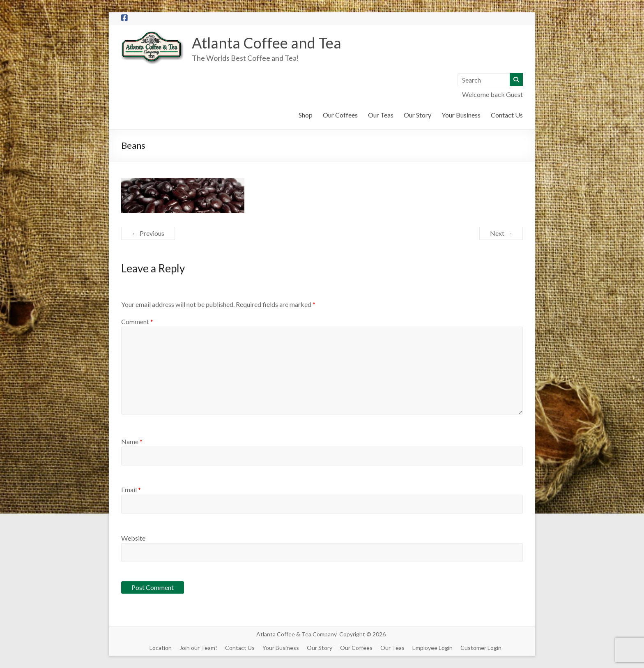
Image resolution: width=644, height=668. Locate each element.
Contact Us (507, 115)
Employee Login (432, 648)
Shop (306, 115)
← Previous (148, 233)
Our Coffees (340, 115)
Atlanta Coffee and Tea (267, 43)
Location (161, 648)
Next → (501, 233)
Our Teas (381, 115)
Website (133, 538)
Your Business (461, 115)
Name (132, 441)
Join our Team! (198, 648)
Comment (137, 321)
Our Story (417, 115)
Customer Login (481, 648)
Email (131, 489)
